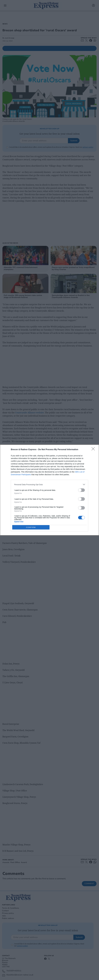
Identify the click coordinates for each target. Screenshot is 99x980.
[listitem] (49, 484)
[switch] (81, 490)
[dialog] (49, 490)
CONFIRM (31, 527)
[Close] (94, 450)
